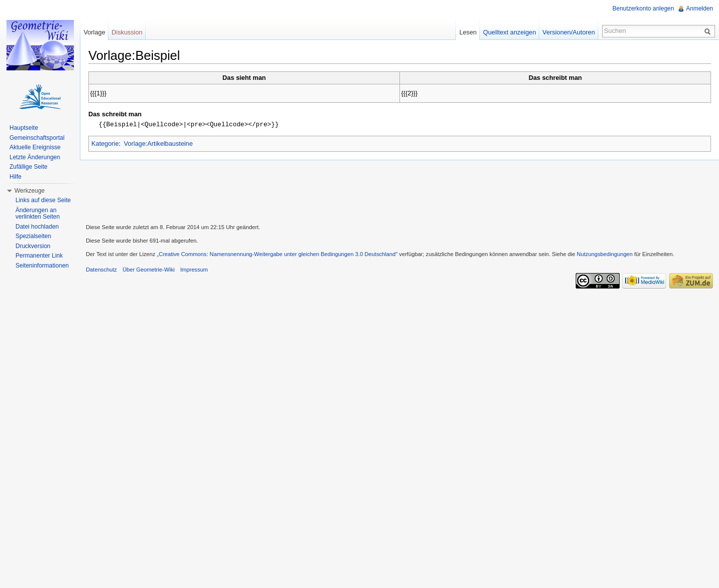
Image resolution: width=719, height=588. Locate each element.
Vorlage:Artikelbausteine (158, 143)
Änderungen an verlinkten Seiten (38, 214)
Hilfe (15, 177)
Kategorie (105, 143)
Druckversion (33, 246)
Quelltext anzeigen (510, 32)
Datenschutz (101, 269)
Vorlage (94, 32)
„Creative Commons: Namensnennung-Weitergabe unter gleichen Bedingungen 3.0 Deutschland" (277, 254)
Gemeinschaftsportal (37, 138)
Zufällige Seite (28, 167)
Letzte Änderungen (35, 157)
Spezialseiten (33, 236)
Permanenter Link (39, 256)
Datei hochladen (37, 227)
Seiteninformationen (42, 266)
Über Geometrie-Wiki (148, 269)
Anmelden (700, 8)
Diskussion (127, 32)
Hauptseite (24, 128)
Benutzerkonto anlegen (643, 8)
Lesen (468, 32)
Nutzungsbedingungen (605, 254)
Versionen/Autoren (568, 32)
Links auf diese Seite (43, 200)
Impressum (194, 269)
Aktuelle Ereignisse (35, 147)
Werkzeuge (29, 191)
